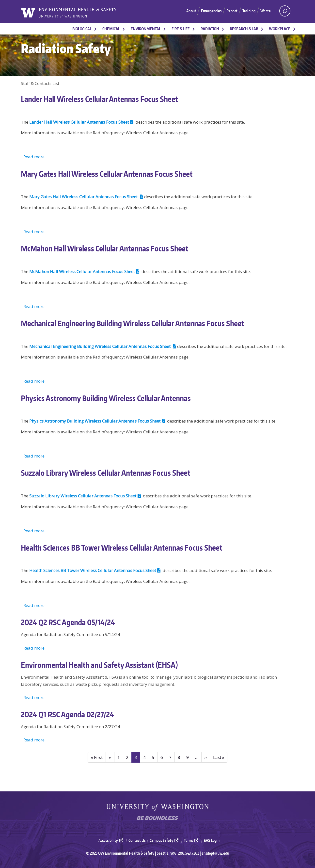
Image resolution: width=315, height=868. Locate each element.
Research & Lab (244, 29)
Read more (34, 157)
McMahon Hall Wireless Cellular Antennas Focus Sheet (85, 271)
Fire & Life (181, 29)
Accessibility (111, 840)
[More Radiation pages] (223, 29)
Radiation (210, 29)
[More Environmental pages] (165, 29)
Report (230, 11)
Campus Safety (165, 840)
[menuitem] (113, 840)
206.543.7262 (189, 853)
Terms (192, 840)
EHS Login (212, 840)
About (186, 11)
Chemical (111, 29)
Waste (265, 11)
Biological (82, 29)
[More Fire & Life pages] (194, 29)
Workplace (280, 29)
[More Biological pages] (95, 29)
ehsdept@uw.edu (215, 853)
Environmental (146, 29)
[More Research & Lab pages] (262, 29)
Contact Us (137, 840)
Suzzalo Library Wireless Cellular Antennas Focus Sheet (86, 496)
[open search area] (285, 11)
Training (248, 11)
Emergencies (208, 11)
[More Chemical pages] (124, 29)
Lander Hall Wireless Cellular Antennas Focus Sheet (82, 122)
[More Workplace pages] (294, 29)
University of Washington (157, 807)
